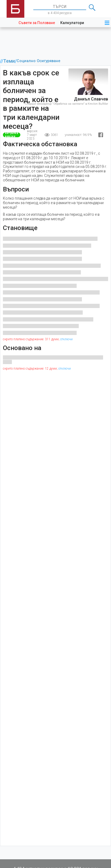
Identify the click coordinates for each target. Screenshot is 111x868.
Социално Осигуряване (38, 61)
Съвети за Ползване (37, 23)
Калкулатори (72, 23)
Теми (9, 61)
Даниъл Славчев (91, 99)
